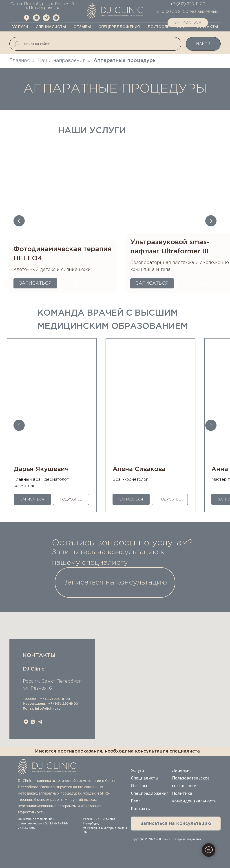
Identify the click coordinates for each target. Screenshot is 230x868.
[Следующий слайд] (211, 221)
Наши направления (62, 61)
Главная (20, 61)
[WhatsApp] (36, 20)
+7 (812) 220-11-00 (55, 699)
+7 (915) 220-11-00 (63, 704)
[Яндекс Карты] (27, 20)
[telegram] (40, 722)
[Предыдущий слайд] (19, 221)
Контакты (141, 808)
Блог (136, 801)
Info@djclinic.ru (48, 709)
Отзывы (82, 27)
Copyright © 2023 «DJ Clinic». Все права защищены (166, 839)
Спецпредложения (119, 27)
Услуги (20, 27)
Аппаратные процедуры (125, 61)
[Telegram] (46, 20)
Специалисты (51, 27)
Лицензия (182, 770)
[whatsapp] (33, 722)
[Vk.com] (56, 20)
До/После (159, 27)
